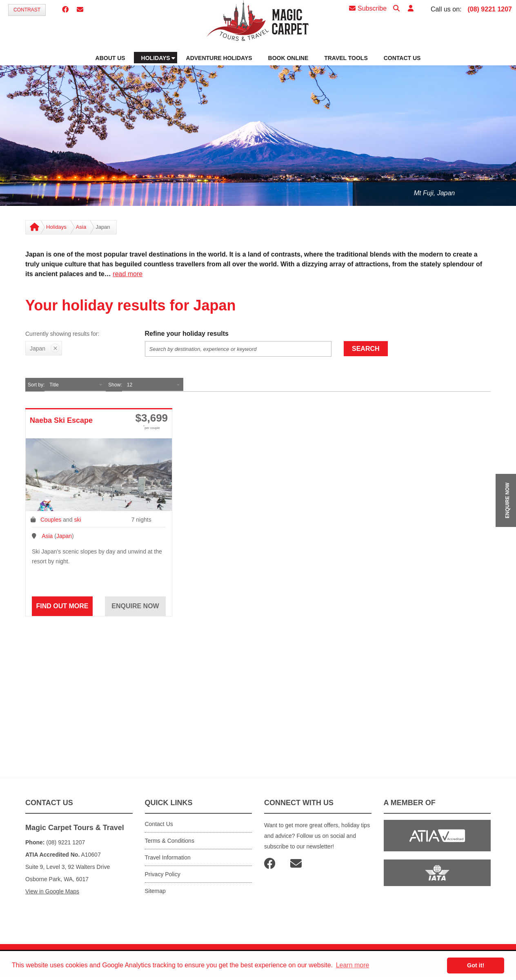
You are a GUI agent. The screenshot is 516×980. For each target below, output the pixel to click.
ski (77, 520)
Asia (81, 227)
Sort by (36, 385)
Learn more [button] (353, 965)
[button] (411, 9)
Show (114, 385)
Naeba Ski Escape (61, 420)
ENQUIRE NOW (507, 500)
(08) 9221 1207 (490, 9)
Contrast (27, 10)
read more (128, 274)
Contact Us (159, 824)
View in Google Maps (52, 891)
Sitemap (155, 891)
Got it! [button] (476, 965)
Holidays (56, 227)
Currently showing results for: (62, 334)
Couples (51, 520)
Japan (64, 536)
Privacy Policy (163, 874)
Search (366, 349)
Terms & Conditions (170, 841)
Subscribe (368, 8)
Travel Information (168, 857)
